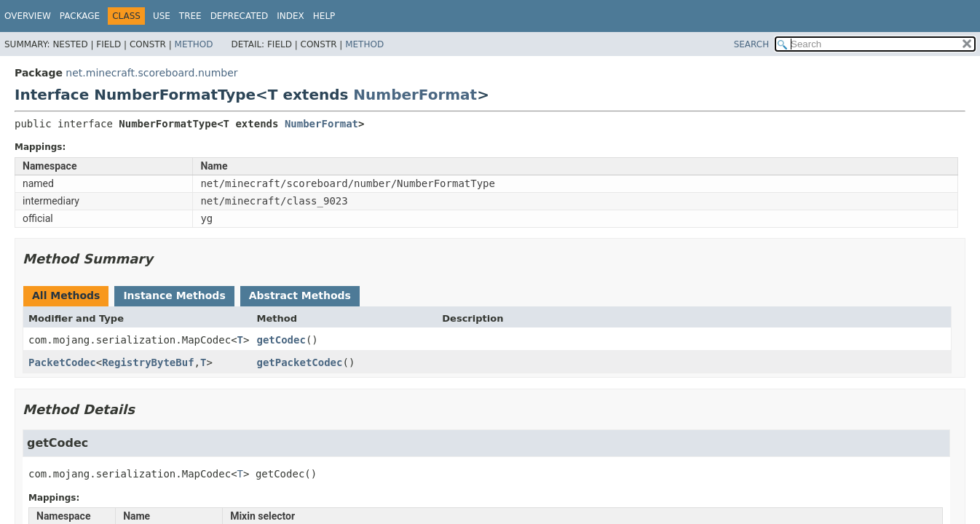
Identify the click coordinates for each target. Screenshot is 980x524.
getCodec (281, 340)
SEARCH (752, 44)
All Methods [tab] (66, 295)
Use (162, 16)
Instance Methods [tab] (174, 295)
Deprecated (240, 16)
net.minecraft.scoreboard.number (151, 73)
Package (80, 16)
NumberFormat (415, 95)
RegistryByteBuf (148, 362)
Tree (190, 16)
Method (194, 44)
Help (324, 16)
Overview (28, 16)
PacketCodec (62, 362)
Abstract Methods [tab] (300, 295)
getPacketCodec (299, 362)
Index (291, 16)
